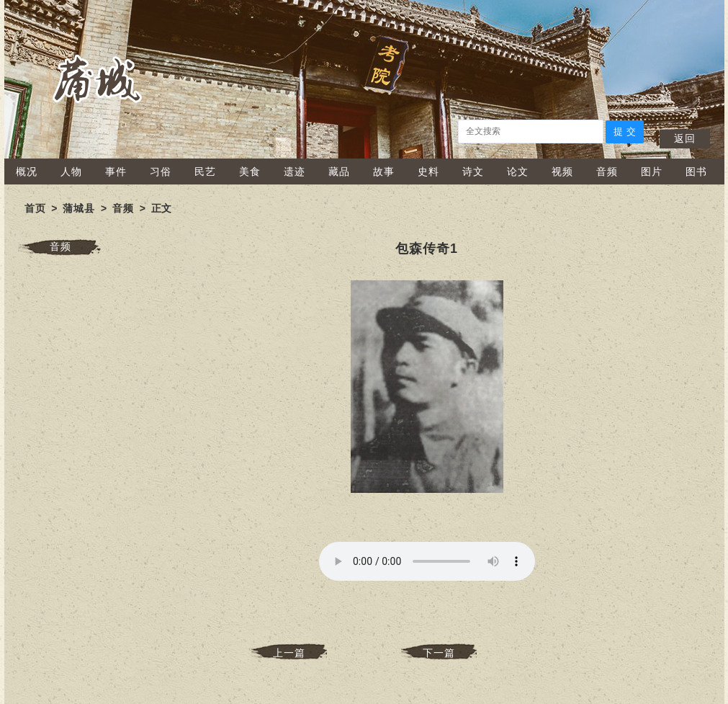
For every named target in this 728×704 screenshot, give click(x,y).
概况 (27, 171)
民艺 (205, 171)
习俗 (161, 171)
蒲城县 (79, 208)
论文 (518, 171)
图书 (696, 171)
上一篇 (289, 653)
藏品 (339, 171)
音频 (607, 171)
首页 (35, 208)
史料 (428, 171)
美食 (250, 171)
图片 (652, 171)
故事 (384, 171)
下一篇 (439, 653)
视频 (562, 171)
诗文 (473, 171)
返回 (685, 138)
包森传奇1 (427, 249)
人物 (71, 171)
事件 (116, 171)
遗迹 (295, 171)
